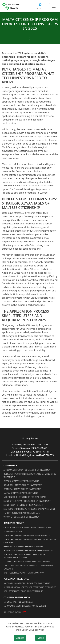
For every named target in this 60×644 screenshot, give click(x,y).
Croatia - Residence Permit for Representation (27, 527)
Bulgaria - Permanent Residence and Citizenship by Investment (30, 476)
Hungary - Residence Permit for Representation (28, 550)
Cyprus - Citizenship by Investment (21, 481)
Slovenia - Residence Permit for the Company (27, 562)
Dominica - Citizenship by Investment (23, 485)
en (40, 8)
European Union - (13, 531)
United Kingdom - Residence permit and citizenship (30, 587)
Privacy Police (30, 438)
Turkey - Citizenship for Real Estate (22, 513)
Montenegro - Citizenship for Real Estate (25, 497)
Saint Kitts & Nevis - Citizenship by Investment (27, 501)
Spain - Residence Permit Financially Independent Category (29, 567)
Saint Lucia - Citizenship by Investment (23, 505)
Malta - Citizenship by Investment (21, 493)
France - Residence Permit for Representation (27, 535)
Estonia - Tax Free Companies (18, 602)
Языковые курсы (12, 612)
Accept (20, 638)
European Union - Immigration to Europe (25, 606)
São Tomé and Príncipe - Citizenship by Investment (29, 509)
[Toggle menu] (54, 6)
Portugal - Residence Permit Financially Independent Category (24, 556)
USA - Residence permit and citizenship (23, 591)
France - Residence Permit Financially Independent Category (30, 541)
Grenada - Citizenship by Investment (22, 489)
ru (37, 8)
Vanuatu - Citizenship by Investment (22, 517)
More (41, 638)
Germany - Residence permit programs (23, 547)
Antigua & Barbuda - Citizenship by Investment (28, 470)
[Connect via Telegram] (40, 4)
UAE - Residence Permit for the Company (24, 573)
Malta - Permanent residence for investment (27, 583)
